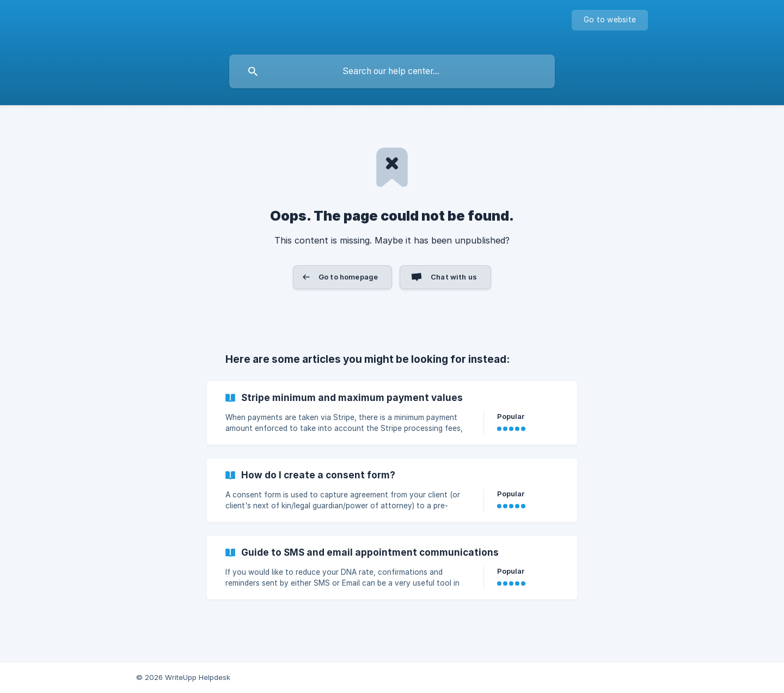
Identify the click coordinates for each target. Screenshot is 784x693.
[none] (610, 20)
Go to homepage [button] (348, 277)
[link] (392, 413)
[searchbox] (392, 71)
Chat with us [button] (454, 277)
